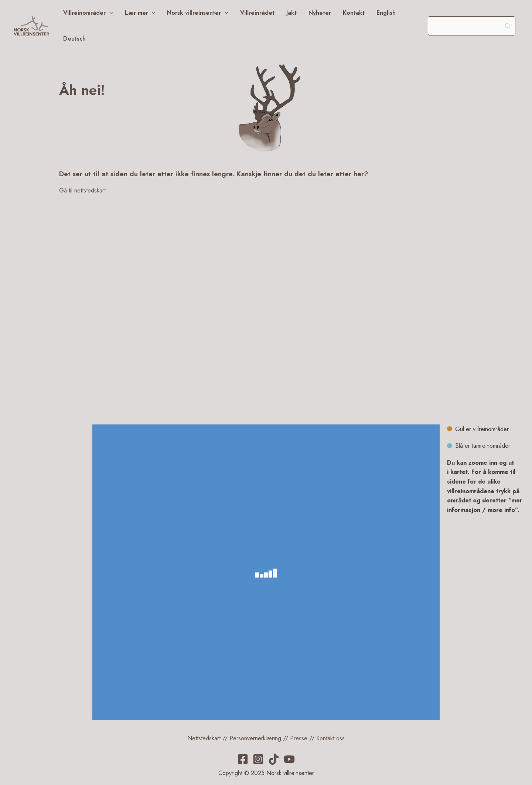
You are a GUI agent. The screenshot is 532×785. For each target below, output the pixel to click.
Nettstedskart (204, 738)
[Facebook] (243, 759)
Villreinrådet (257, 13)
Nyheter (320, 13)
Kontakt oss (330, 738)
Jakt (291, 13)
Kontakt (354, 13)
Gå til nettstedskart (82, 190)
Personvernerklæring (255, 738)
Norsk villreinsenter (198, 13)
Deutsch (74, 39)
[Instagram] (258, 759)
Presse (299, 738)
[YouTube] (289, 759)
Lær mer (140, 13)
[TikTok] (274, 759)
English (386, 13)
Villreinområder (88, 13)
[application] (109, 13)
